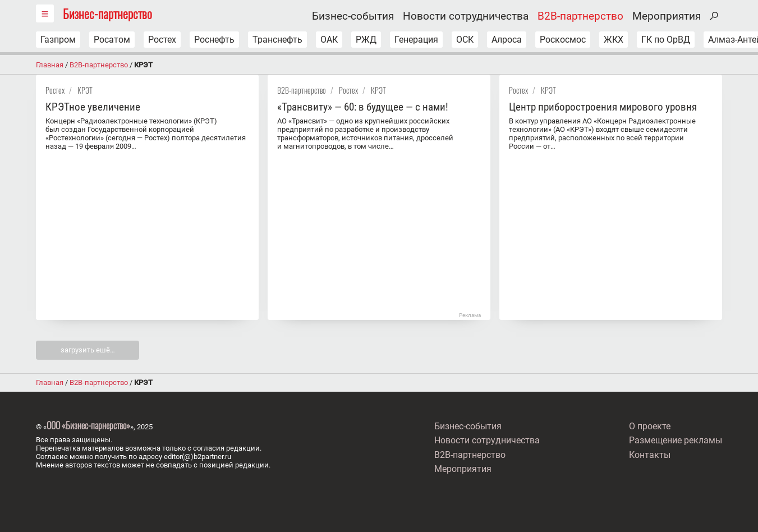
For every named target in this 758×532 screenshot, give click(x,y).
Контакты (650, 455)
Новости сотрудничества (466, 16)
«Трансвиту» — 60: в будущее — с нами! (363, 107)
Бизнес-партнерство (107, 13)
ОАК (329, 40)
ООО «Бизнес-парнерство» (88, 425)
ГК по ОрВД (666, 40)
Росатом (112, 40)
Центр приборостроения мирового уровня (603, 107)
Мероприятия (667, 16)
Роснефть (214, 40)
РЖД (366, 40)
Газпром (58, 40)
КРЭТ (85, 90)
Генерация (416, 40)
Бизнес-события (353, 16)
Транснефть (277, 40)
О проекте (650, 426)
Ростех (162, 40)
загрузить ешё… (88, 350)
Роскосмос (563, 40)
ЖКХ (614, 40)
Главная (50, 65)
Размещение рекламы (676, 440)
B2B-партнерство (580, 16)
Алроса (507, 40)
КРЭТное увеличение (93, 107)
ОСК (465, 40)
